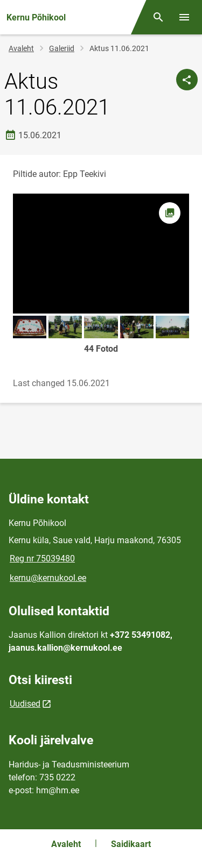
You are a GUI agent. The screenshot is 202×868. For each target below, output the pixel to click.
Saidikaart (131, 844)
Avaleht (21, 48)
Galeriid (62, 48)
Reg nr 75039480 (42, 558)
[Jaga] (187, 80)
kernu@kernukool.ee (48, 578)
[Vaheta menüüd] (184, 17)
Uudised (25, 704)
